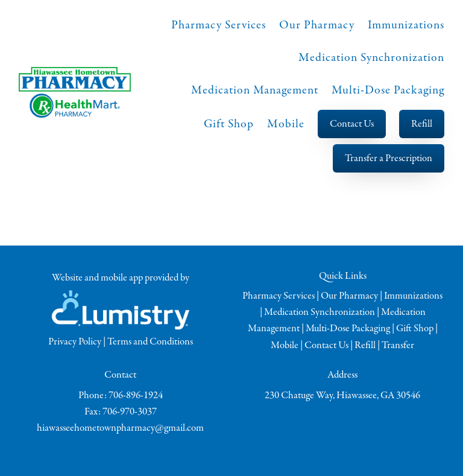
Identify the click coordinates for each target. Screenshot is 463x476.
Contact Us (352, 124)
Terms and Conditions (150, 342)
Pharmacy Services (219, 25)
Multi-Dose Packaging (388, 90)
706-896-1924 (136, 395)
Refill (422, 124)
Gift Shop (229, 124)
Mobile (286, 124)
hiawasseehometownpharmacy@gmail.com (120, 428)
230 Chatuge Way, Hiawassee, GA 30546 (342, 395)
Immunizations (406, 25)
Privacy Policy (75, 342)
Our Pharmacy (317, 25)
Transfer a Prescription (389, 158)
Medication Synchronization (371, 58)
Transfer (398, 345)
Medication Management (255, 90)
